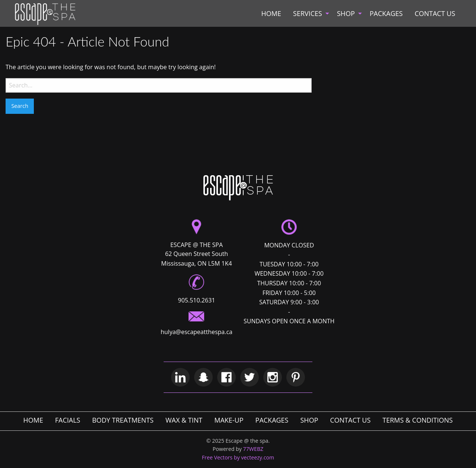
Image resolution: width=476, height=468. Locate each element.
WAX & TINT (184, 420)
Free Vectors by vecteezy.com (238, 457)
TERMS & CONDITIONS (418, 420)
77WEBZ (253, 449)
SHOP (346, 13)
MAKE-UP (229, 420)
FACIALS (68, 420)
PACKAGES (386, 13)
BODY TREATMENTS (123, 420)
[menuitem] (271, 13)
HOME (271, 13)
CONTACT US (435, 13)
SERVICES (308, 13)
